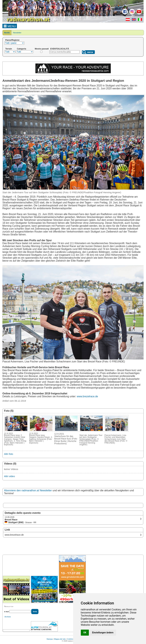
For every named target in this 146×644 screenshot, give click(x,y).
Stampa (50, 639)
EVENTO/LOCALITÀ (60, 49)
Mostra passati (42, 49)
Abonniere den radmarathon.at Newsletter (28, 490)
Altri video (9, 476)
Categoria (21, 49)
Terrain (9, 49)
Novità (7, 33)
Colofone (71, 639)
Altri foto (9, 454)
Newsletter (17, 33)
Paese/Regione (12, 40)
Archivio (8, 617)
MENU (10, 26)
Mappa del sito (60, 639)
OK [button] (85, 633)
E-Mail (7, 612)
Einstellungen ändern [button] (103, 633)
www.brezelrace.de (87, 396)
